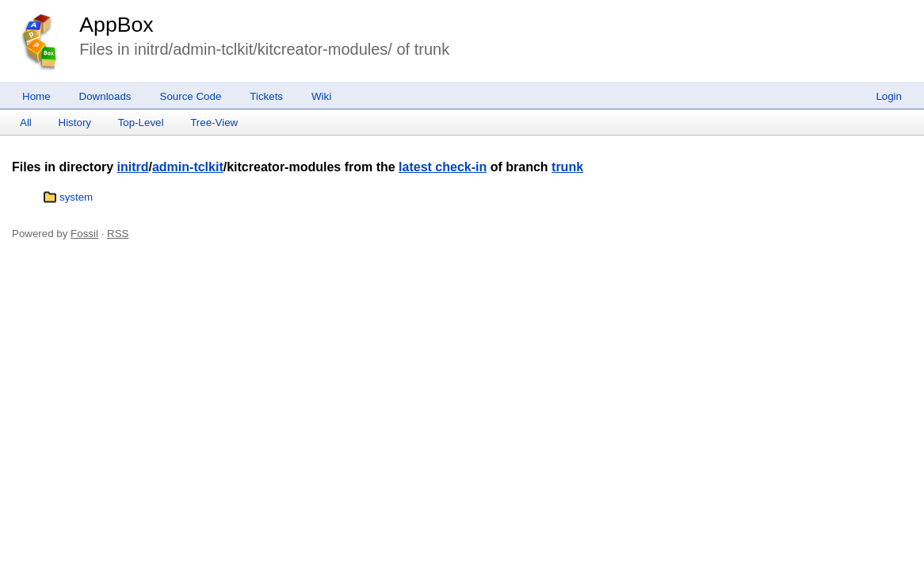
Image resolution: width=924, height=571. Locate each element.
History (75, 123)
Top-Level (141, 123)
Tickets (266, 96)
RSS (118, 234)
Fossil (84, 234)
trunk (567, 167)
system (76, 197)
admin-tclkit (188, 167)
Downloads (105, 96)
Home (36, 96)
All (26, 123)
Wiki (321, 96)
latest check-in (443, 167)
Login (889, 96)
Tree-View (214, 123)
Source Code (191, 96)
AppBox (116, 25)
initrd (132, 167)
